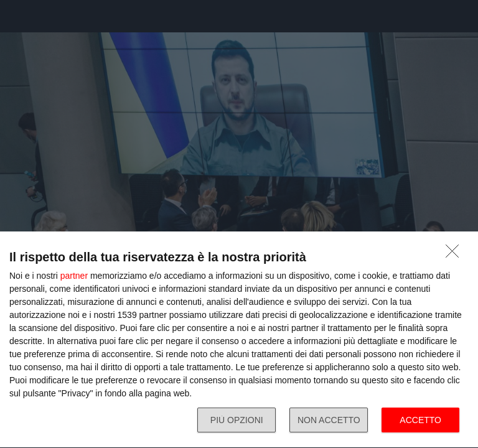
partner (74, 276)
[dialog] (239, 340)
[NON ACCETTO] (456, 254)
